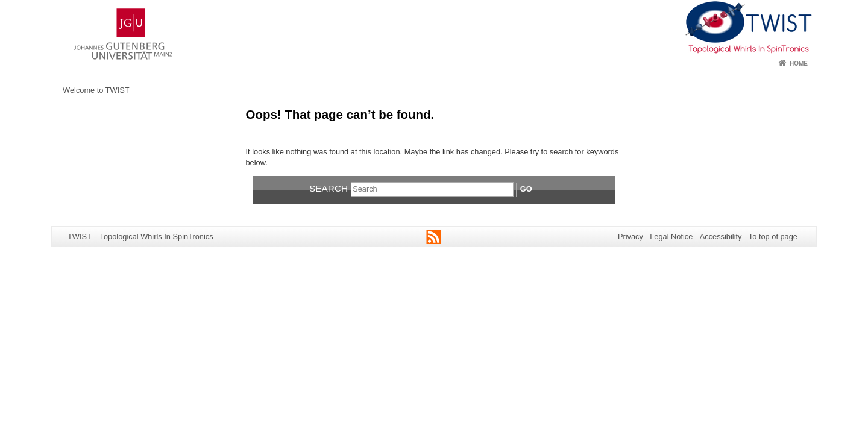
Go (526, 189)
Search (329, 188)
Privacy (631, 237)
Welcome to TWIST (96, 90)
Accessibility (721, 237)
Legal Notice (671, 237)
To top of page (773, 237)
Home (799, 64)
